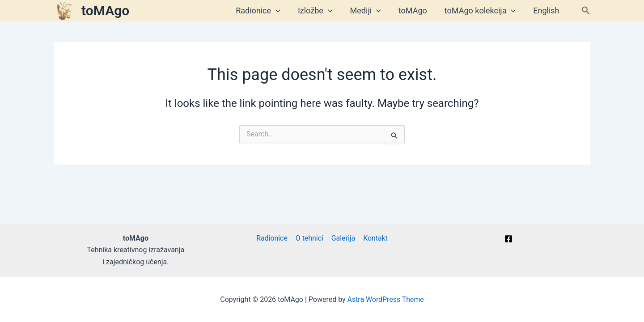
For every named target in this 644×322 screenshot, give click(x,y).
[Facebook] (508, 239)
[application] (283, 11)
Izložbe (321, 11)
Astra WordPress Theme (386, 299)
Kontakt (375, 238)
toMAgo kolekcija (482, 11)
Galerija (343, 238)
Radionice (266, 11)
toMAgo (105, 11)
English (547, 11)
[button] (586, 11)
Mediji (370, 11)
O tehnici (310, 238)
